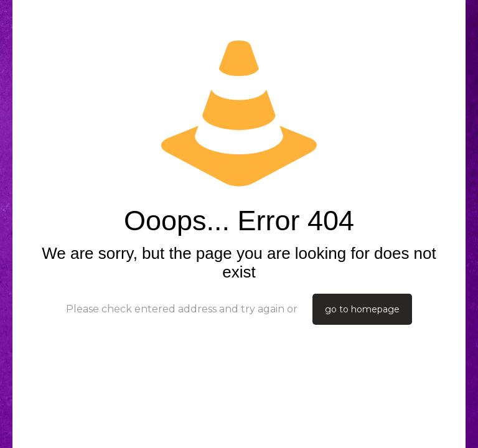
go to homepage (362, 309)
